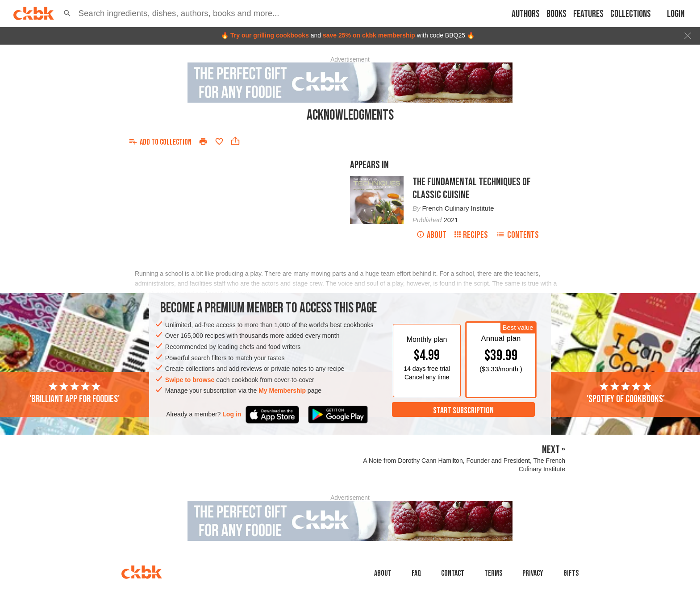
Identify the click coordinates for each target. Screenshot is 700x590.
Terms (493, 573)
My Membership (282, 391)
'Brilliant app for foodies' (75, 393)
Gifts (571, 573)
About (431, 235)
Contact (453, 573)
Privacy (533, 573)
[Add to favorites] (219, 141)
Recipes (471, 235)
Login (676, 14)
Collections (631, 14)
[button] (67, 13)
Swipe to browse (190, 380)
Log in (232, 414)
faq (416, 573)
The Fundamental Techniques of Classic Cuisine (472, 188)
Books (556, 14)
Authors (526, 14)
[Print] (203, 141)
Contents (517, 235)
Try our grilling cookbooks (270, 35)
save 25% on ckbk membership (369, 35)
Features (588, 14)
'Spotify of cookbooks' (626, 393)
